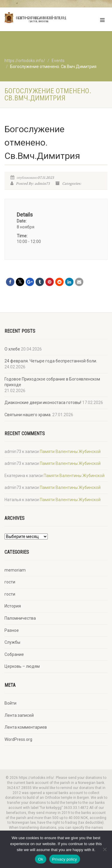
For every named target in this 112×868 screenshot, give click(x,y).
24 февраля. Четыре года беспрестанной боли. (51, 361)
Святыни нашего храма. (28, 415)
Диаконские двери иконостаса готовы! (43, 403)
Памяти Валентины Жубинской (70, 452)
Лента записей (19, 715)
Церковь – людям (22, 666)
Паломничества (20, 618)
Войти (10, 703)
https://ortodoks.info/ (25, 61)
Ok (40, 859)
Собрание (14, 654)
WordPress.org (18, 739)
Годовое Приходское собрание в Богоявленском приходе (52, 382)
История (13, 606)
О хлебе (12, 349)
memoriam (15, 570)
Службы (12, 642)
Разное (12, 630)
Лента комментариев (26, 727)
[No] (105, 849)
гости (10, 582)
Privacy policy (65, 859)
